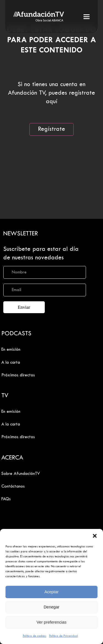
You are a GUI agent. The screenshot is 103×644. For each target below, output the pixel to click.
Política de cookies (35, 636)
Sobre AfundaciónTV (21, 474)
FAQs (6, 499)
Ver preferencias (51, 622)
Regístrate (51, 129)
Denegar (52, 607)
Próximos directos (18, 375)
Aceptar (52, 592)
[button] (95, 536)
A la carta (11, 363)
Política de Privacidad (63, 636)
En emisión (11, 350)
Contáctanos (13, 486)
